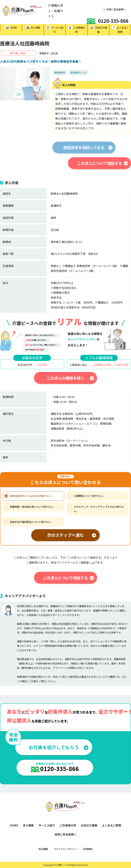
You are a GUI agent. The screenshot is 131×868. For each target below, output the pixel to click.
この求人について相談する (103, 163)
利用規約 (88, 849)
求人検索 (33, 27)
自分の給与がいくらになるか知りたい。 (31, 496)
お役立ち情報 (98, 29)
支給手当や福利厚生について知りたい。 (31, 522)
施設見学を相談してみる (88, 147)
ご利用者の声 (77, 29)
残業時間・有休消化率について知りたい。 (33, 507)
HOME (11, 27)
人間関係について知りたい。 (89, 496)
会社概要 (43, 849)
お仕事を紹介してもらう (59, 747)
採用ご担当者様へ (114, 9)
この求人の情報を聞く (70, 378)
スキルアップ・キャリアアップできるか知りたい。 (99, 509)
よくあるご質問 (120, 29)
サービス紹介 (55, 29)
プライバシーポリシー (65, 849)
